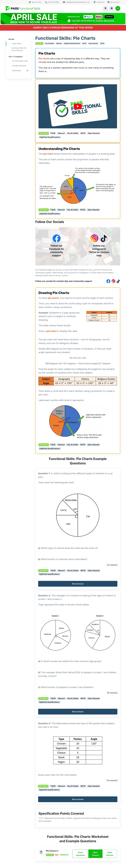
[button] (78, 584)
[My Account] (112, 8)
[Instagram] (94, 238)
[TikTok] (104, 238)
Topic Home (15, 44)
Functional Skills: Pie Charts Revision (18, 49)
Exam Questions (81, 854)
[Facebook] (57, 238)
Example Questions (18, 65)
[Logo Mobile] (23, 8)
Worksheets (19, 70)
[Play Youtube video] (78, 106)
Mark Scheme (95, 854)
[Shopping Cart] (105, 8)
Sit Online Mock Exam (19, 61)
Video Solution (110, 854)
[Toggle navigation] (118, 8)
